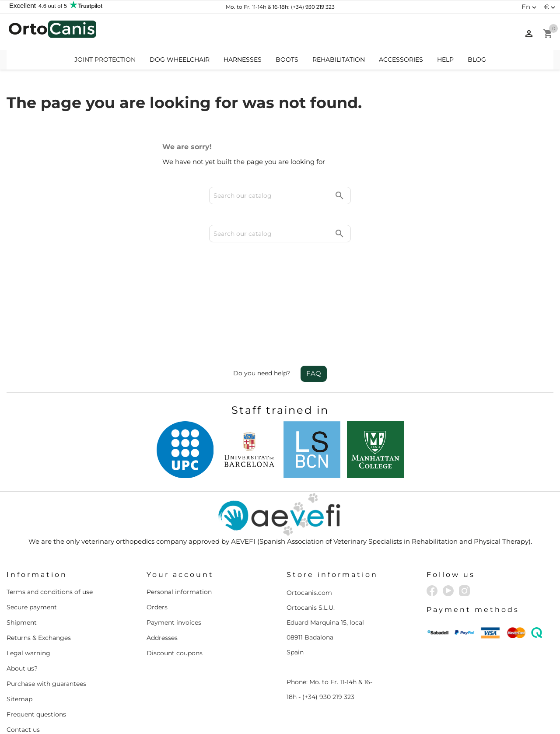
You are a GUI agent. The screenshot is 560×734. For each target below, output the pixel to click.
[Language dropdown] (530, 7)
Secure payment (32, 569)
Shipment (22, 584)
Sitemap (19, 661)
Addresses (162, 600)
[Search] (280, 32)
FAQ (314, 335)
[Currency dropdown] (551, 7)
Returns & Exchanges (39, 600)
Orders (157, 569)
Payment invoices (174, 584)
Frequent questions (36, 676)
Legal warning (28, 615)
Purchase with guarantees (46, 646)
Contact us (23, 692)
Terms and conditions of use (50, 554)
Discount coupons (175, 615)
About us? (22, 630)
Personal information (179, 554)
